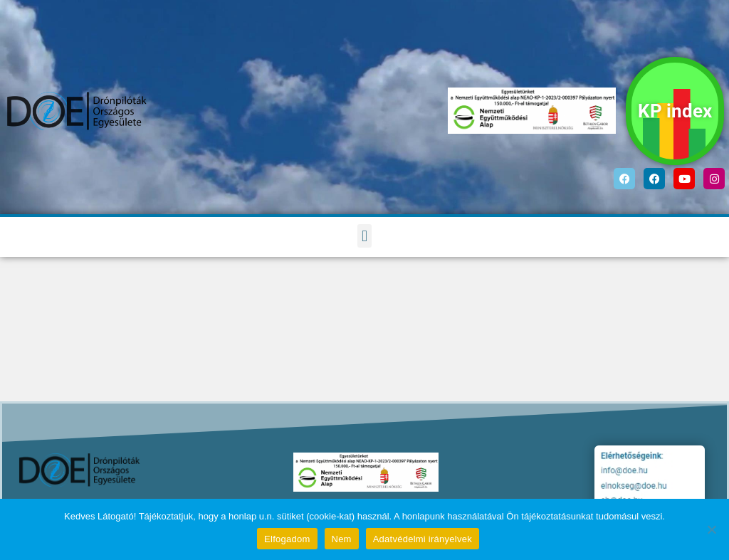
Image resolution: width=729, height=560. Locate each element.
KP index (675, 111)
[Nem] (711, 529)
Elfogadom (287, 539)
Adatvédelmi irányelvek (423, 539)
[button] (364, 236)
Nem (342, 539)
